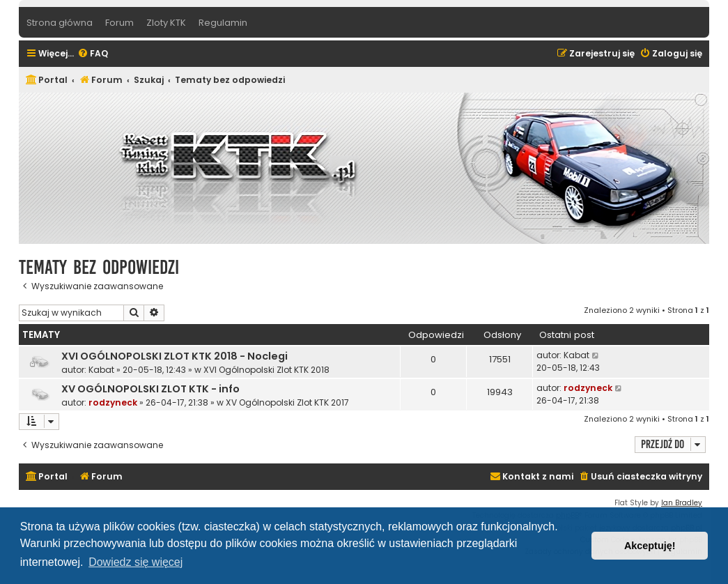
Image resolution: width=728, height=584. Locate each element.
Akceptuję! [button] (650, 546)
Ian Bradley (682, 503)
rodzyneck (113, 402)
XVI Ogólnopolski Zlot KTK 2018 (266, 370)
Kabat (101, 370)
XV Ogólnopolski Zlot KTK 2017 (287, 402)
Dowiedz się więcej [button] (135, 562)
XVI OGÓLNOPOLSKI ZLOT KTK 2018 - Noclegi (175, 356)
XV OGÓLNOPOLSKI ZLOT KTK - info (150, 389)
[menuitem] (93, 54)
